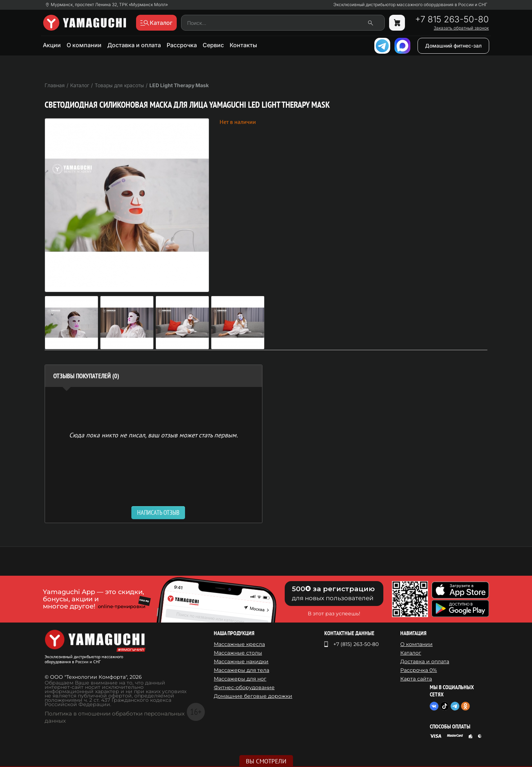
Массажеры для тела (242, 670)
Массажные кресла (239, 644)
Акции (52, 45)
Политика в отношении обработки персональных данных (115, 717)
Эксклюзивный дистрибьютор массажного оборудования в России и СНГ (410, 5)
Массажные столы (238, 653)
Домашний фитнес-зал (453, 46)
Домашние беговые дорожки (253, 696)
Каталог (411, 653)
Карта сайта (416, 679)
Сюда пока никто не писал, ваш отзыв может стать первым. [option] (154, 435)
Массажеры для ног (240, 679)
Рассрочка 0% (419, 670)
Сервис (213, 45)
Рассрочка (182, 45)
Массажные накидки (241, 661)
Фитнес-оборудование (244, 687)
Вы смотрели (266, 761)
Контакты (243, 45)
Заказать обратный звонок (461, 28)
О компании (84, 45)
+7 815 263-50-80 (452, 19)
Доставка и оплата (134, 45)
